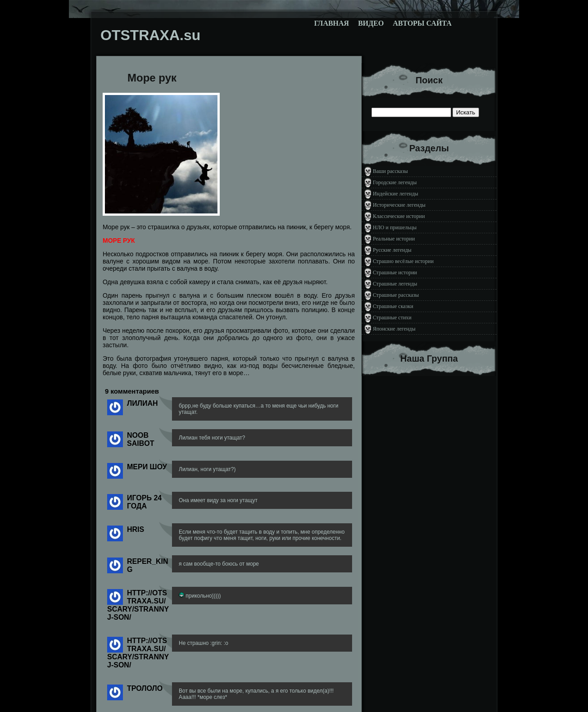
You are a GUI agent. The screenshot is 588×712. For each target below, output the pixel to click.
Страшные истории (395, 272)
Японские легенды (394, 329)
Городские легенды (395, 182)
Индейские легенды (396, 194)
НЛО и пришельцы (395, 227)
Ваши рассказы (390, 171)
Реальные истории (394, 239)
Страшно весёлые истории (403, 261)
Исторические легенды (399, 205)
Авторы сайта (422, 23)
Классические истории (399, 216)
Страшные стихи (392, 317)
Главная (332, 23)
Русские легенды (392, 250)
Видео (371, 23)
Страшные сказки (393, 306)
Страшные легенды (395, 284)
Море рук (152, 78)
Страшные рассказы (396, 295)
